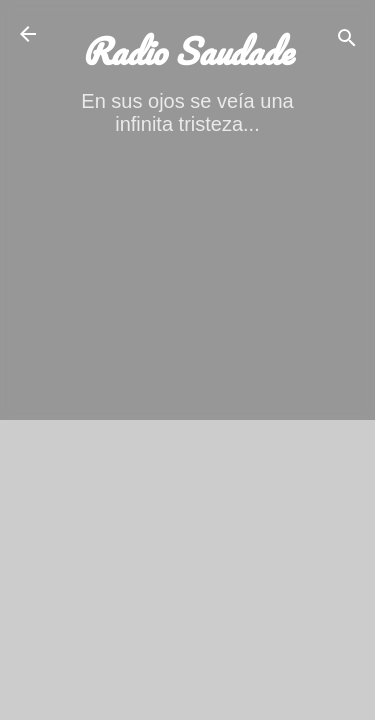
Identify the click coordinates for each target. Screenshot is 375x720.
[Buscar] (347, 40)
